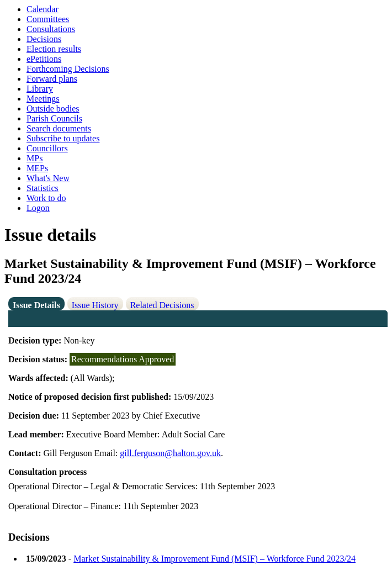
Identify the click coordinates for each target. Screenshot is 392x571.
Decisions (44, 39)
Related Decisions (162, 305)
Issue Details (36, 305)
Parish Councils (54, 118)
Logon (38, 208)
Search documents (59, 128)
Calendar (43, 9)
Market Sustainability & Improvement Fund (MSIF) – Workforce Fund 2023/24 (214, 559)
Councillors (47, 148)
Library (40, 89)
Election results (54, 49)
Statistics (43, 188)
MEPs (37, 168)
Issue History (95, 305)
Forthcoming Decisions (68, 69)
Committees (48, 19)
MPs (35, 158)
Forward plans (52, 79)
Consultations (51, 29)
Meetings (43, 99)
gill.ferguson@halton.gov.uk (170, 453)
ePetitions (44, 59)
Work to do (46, 198)
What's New (48, 178)
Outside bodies (53, 109)
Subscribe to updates (63, 138)
